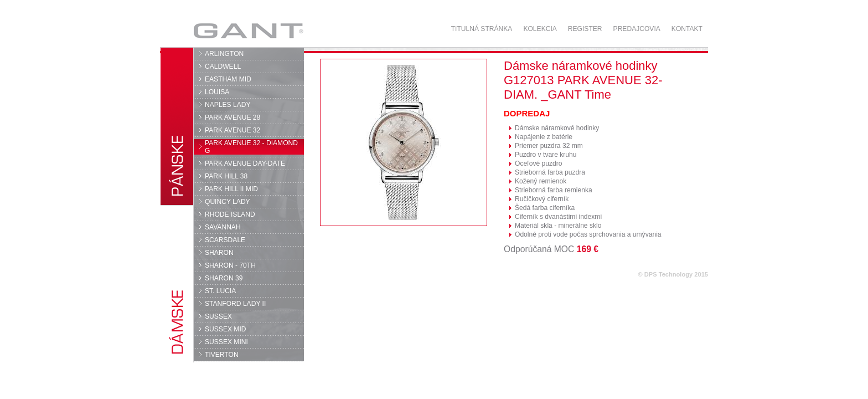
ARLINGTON (224, 54)
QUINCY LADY (228, 202)
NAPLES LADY (228, 105)
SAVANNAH (223, 227)
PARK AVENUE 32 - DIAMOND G (251, 147)
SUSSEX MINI (226, 342)
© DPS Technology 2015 (673, 274)
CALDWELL (223, 66)
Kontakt (687, 29)
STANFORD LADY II (235, 304)
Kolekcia (540, 29)
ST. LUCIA (220, 291)
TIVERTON (222, 355)
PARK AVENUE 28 (232, 117)
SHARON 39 (224, 278)
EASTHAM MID (228, 79)
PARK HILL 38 (226, 176)
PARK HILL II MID (231, 189)
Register (585, 29)
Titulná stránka (482, 29)
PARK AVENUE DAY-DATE (245, 163)
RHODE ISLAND (230, 214)
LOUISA (217, 92)
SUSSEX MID (226, 329)
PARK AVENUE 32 (232, 130)
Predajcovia (637, 29)
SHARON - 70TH (230, 265)
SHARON (219, 253)
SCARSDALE (225, 240)
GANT (248, 30)
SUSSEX (218, 316)
